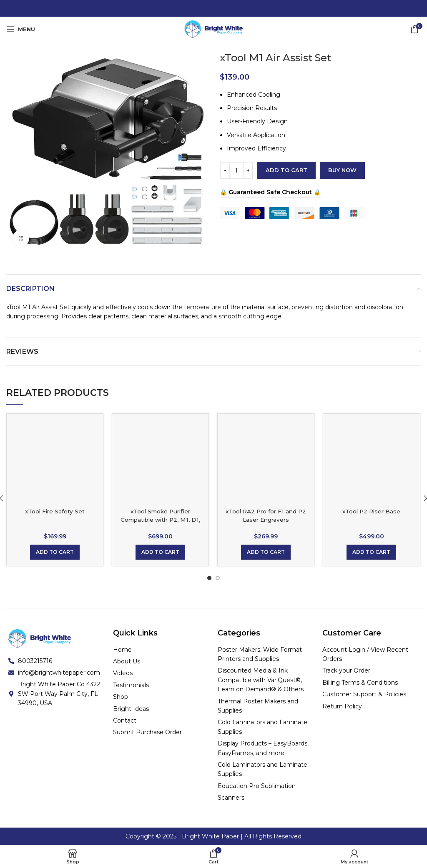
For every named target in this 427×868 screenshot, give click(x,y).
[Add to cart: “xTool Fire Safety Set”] (55, 552)
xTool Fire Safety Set (55, 511)
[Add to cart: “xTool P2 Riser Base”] (371, 552)
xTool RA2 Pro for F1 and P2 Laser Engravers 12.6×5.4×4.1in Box (266, 519)
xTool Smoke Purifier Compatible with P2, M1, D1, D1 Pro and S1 (161, 519)
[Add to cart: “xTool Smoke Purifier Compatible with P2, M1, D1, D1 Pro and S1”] (160, 552)
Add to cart (286, 170)
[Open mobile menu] (21, 29)
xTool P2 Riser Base (372, 511)
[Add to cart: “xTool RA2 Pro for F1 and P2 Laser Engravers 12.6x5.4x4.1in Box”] (266, 552)
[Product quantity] (236, 170)
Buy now (342, 170)
